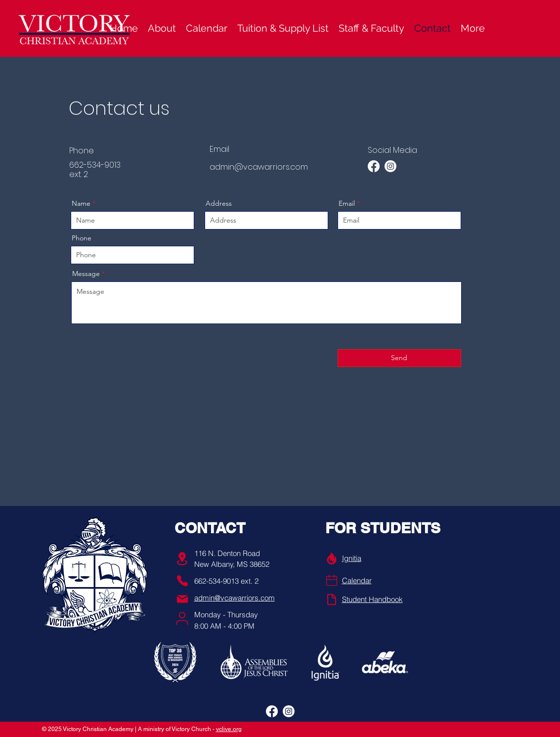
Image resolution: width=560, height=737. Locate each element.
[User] (182, 619)
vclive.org (229, 729)
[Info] (332, 558)
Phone (82, 238)
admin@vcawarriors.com (259, 167)
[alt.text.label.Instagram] (390, 166)
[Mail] (182, 599)
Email (347, 203)
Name (81, 203)
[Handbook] (332, 599)
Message (86, 274)
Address (219, 203)
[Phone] (182, 581)
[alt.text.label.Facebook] (374, 166)
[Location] (182, 559)
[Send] (399, 358)
